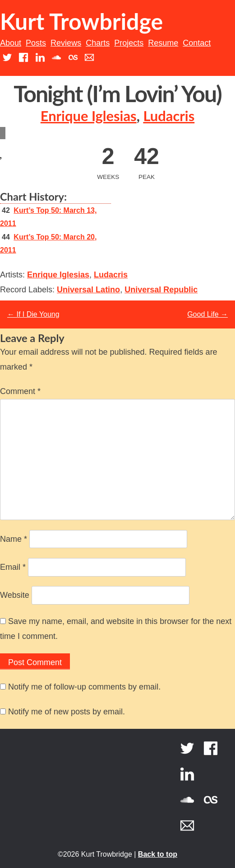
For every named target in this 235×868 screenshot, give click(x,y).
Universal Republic (161, 290)
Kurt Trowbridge (81, 21)
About (11, 43)
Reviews (66, 43)
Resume (163, 43)
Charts (98, 43)
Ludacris (169, 116)
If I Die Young (33, 314)
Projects (129, 43)
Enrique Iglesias (89, 116)
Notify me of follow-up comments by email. (84, 687)
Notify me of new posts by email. (67, 712)
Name (14, 539)
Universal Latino (88, 290)
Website (15, 595)
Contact (197, 43)
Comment (20, 391)
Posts (36, 43)
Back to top (158, 854)
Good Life (207, 314)
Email (13, 567)
